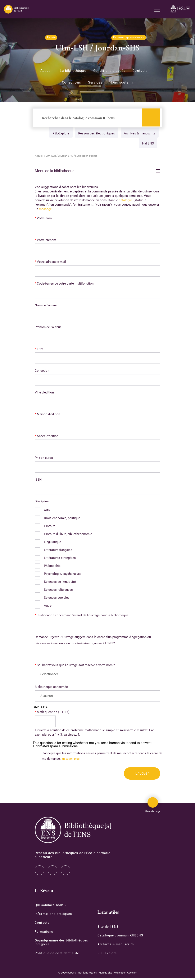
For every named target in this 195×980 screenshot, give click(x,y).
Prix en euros (44, 459)
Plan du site (105, 975)
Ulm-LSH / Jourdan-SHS (59, 157)
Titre (40, 350)
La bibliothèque (73, 71)
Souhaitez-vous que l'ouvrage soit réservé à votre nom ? (76, 666)
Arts (47, 511)
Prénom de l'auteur (48, 328)
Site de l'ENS (108, 928)
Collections (71, 83)
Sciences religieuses (58, 591)
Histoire (50, 527)
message (45, 210)
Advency (132, 975)
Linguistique (53, 543)
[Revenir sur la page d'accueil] (16, 9)
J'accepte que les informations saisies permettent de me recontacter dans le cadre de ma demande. (102, 757)
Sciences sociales (57, 599)
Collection (42, 372)
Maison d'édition (48, 415)
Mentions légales (87, 975)
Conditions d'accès (109, 71)
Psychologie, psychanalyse (63, 575)
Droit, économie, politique (62, 519)
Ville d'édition (44, 393)
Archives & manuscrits (139, 134)
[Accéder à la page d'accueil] (73, 831)
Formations (44, 933)
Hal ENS (147, 145)
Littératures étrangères (60, 559)
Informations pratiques (54, 915)
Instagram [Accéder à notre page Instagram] (53, 872)
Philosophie (52, 567)
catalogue (126, 201)
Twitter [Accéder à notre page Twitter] (40, 872)
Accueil (47, 71)
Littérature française (58, 551)
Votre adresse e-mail (51, 263)
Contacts (140, 71)
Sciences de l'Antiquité (60, 583)
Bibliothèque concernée (51, 688)
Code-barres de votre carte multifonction (65, 285)
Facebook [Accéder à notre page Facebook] (65, 872)
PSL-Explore (59, 134)
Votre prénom (46, 241)
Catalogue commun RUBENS (121, 937)
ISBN (38, 481)
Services (95, 83)
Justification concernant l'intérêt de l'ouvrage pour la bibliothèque (83, 616)
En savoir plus (71, 760)
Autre (48, 607)
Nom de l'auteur (46, 306)
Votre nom (44, 219)
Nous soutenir (121, 83)
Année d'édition (48, 437)
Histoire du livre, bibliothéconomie (68, 535)
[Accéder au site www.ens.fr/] (181, 9)
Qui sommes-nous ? (51, 906)
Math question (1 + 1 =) (53, 713)
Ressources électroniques (96, 134)
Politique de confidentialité (58, 955)
